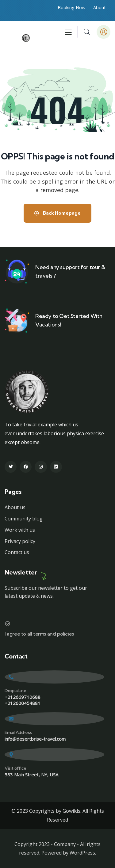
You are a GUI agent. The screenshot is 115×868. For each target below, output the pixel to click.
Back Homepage (57, 213)
